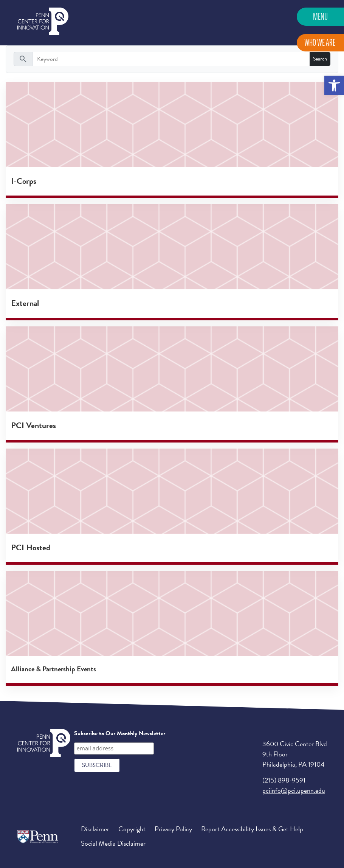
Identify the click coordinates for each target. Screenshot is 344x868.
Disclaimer (95, 829)
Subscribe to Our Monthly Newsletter (120, 733)
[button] (334, 85)
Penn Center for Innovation (43, 21)
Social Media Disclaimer (113, 843)
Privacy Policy (173, 829)
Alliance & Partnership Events (53, 669)
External (25, 303)
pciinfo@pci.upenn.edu (294, 790)
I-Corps (24, 181)
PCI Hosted (31, 547)
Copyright (132, 829)
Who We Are (320, 43)
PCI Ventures (33, 425)
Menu (320, 16)
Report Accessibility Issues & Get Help (252, 829)
